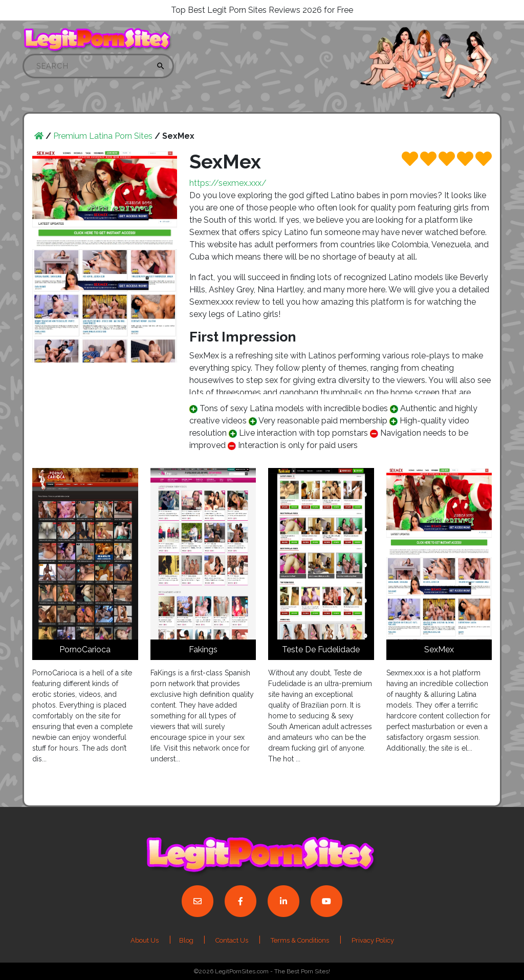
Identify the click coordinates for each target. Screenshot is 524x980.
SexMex (439, 649)
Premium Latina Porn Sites (103, 136)
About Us (145, 940)
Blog (187, 940)
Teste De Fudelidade (321, 649)
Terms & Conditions (300, 940)
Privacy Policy (373, 940)
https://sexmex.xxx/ (228, 183)
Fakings (203, 649)
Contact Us (232, 940)
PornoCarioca (85, 649)
